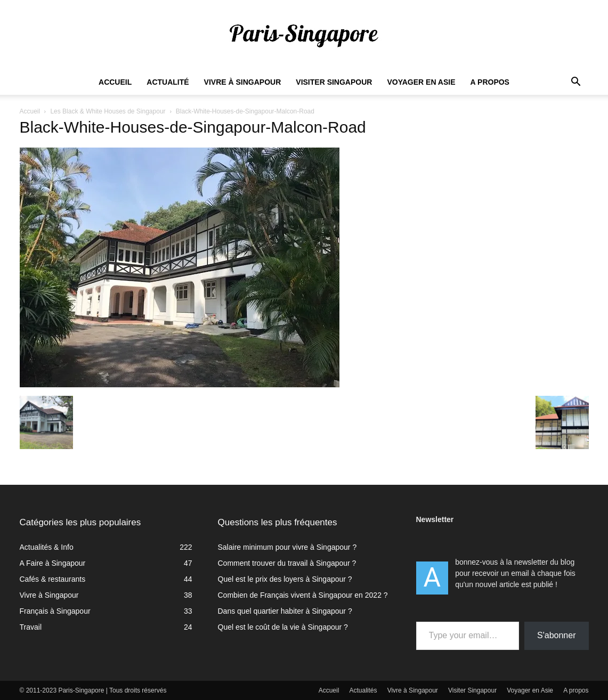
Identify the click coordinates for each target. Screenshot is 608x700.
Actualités (363, 690)
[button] (576, 83)
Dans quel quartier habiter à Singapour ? (285, 611)
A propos (490, 82)
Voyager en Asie (421, 82)
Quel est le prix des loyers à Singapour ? (285, 579)
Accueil (115, 82)
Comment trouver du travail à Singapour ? (287, 563)
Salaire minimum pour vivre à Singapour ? (287, 547)
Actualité (168, 82)
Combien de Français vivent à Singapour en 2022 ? (303, 595)
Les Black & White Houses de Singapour (108, 111)
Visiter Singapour (334, 82)
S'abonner (556, 635)
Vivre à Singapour (243, 82)
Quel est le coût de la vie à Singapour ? (283, 627)
